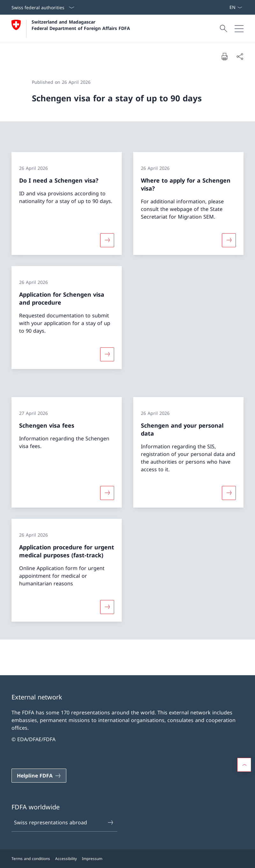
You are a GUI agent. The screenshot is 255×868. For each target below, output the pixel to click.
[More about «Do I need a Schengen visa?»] (107, 240)
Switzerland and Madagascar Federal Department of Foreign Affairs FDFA (81, 25)
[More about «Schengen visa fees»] (107, 493)
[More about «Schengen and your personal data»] (229, 493)
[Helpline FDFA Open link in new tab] (39, 776)
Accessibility (66, 859)
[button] (244, 765)
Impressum (92, 859)
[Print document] (224, 56)
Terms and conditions (31, 859)
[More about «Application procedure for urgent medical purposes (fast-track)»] (107, 607)
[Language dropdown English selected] (236, 7)
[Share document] (240, 56)
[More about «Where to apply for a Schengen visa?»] (229, 240)
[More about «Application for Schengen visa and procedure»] (107, 354)
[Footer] (127, 859)
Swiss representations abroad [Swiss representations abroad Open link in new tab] (64, 822)
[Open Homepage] (71, 29)
